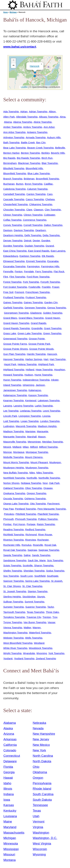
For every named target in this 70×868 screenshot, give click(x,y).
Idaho (7, 783)
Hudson (29, 375)
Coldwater (50, 215)
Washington (41, 833)
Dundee (46, 240)
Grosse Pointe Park (39, 344)
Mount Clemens (34, 457)
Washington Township (15, 633)
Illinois (8, 789)
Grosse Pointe (37, 339)
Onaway (48, 488)
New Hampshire (44, 734)
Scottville (28, 565)
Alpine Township (43, 122)
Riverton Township (13, 540)
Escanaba (53, 261)
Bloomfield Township (15, 173)
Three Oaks (52, 612)
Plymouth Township (26, 519)
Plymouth (9, 519)
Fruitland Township (14, 297)
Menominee (34, 442)
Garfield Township (13, 308)
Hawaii (8, 778)
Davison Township (24, 230)
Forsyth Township (50, 282)
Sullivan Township (13, 602)
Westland (39, 643)
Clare (29, 210)
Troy (55, 617)
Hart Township (58, 359)
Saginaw (32, 550)
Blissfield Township (14, 168)
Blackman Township (29, 163)
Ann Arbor (49, 127)
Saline (27, 555)
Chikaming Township (41, 204)
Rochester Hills (12, 545)
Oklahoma (40, 772)
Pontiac (7, 524)
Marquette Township (14, 437)
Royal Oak (50, 545)
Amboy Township (33, 127)
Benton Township (31, 153)
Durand (50, 246)
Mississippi (11, 849)
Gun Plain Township (14, 354)
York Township (56, 653)
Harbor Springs (34, 359)
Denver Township (13, 240)
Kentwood (31, 400)
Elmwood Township (14, 261)
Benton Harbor (11, 153)
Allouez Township (49, 117)
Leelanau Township (31, 411)
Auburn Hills (54, 137)
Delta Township (51, 235)
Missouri (9, 854)
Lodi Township (11, 421)
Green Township (52, 333)
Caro (50, 194)
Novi (45, 483)
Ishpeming (28, 385)
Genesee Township (35, 308)
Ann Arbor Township (14, 132)
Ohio (36, 767)
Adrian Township (38, 111)
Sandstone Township (15, 560)
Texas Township (35, 612)
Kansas (9, 805)
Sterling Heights (12, 597)
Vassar (52, 622)
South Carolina (43, 794)
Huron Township (12, 380)
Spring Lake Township (37, 581)
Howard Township (13, 375)
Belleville (60, 148)
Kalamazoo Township (15, 395)
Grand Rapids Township (17, 328)
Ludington (9, 426)
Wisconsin (40, 849)
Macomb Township (26, 426)
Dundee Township (13, 246)
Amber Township (13, 127)
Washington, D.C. (45, 838)
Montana (10, 860)
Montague (19, 452)
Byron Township (34, 184)
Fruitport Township (36, 297)
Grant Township (53, 328)
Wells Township (34, 638)
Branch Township (13, 179)
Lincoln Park (10, 416)
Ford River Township (38, 277)
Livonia (46, 416)
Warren (37, 628)
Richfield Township (14, 534)
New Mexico (41, 745)
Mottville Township (13, 457)
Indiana (9, 794)
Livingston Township (30, 416)
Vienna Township (13, 628)
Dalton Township (53, 225)
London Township (50, 421)
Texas (37, 811)
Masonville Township (15, 442)
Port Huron (19, 524)
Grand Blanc (10, 318)
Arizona (9, 734)
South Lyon (27, 576)
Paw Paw (8, 509)
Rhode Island (42, 789)
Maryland (10, 827)
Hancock (35, 66)
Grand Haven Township (16, 323)
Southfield (40, 576)
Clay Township (53, 210)
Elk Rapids (48, 256)
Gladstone (36, 313)
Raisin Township (46, 524)
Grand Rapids (39, 323)
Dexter (36, 240)
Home (6, 12)
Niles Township (45, 473)
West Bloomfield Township (18, 643)
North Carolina (43, 756)
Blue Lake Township (39, 173)
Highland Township (14, 369)
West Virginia (42, 843)
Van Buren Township (35, 622)
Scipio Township (12, 565)
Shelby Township (13, 571)
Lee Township (11, 411)
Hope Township (44, 369)
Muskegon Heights (14, 468)
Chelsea (50, 199)
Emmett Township (36, 261)
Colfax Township (12, 220)
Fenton (19, 271)
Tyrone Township (13, 622)
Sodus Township (55, 571)
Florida (8, 767)
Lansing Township (23, 406)
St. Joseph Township (15, 591)
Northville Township (49, 478)
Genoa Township (57, 308)
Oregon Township (36, 493)
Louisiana (10, 816)
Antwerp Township (37, 132)
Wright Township (12, 653)
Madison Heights (47, 426)
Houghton (60, 369)
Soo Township (11, 576)
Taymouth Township (14, 612)
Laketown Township (49, 400)
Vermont (39, 821)
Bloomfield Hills (34, 168)
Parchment (53, 504)
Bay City (41, 142)
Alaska (8, 728)
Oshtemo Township (35, 499)
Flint (6, 277)
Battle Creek (28, 142)
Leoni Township (52, 411)
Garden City (51, 302)
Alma (63, 117)
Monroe (8, 452)
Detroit (28, 240)
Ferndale (29, 271)
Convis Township (13, 225)
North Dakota (42, 761)
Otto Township (38, 504)
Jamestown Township (15, 390)
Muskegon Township (37, 468)
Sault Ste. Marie (37, 560)
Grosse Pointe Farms (15, 344)
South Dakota (42, 800)
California (10, 745)
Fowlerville (34, 287)
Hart (46, 359)
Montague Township (37, 452)
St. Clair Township (32, 586)
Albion (52, 111)
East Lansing (58, 251)
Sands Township (41, 555)
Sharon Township (44, 565)
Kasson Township (38, 395)
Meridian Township (53, 442)
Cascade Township (14, 199)
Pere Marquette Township (52, 509)
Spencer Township (13, 581)
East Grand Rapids (39, 251)
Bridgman (29, 179)
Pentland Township (26, 509)
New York (39, 750)
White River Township (15, 648)
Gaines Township (13, 302)
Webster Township (13, 638)
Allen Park (9, 117)
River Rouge (45, 534)
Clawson (39, 210)
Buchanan (9, 184)
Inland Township (12, 385)
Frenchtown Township (38, 292)
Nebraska (39, 723)
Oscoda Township (13, 499)
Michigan (13, 12)
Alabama (10, 723)
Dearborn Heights (13, 235)
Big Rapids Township (28, 158)
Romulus (27, 545)
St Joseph (57, 581)
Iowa (7, 800)
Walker (27, 628)
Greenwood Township (15, 339)
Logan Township (30, 421)
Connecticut (12, 756)
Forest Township (12, 282)
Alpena (8, 122)
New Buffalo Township (16, 473)
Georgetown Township (16, 313)
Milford (34, 447)
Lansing (8, 406)
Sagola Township (13, 555)
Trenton (47, 617)
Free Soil (8, 292)
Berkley (45, 153)
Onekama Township (14, 493)
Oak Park (54, 483)
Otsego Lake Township (16, 504)
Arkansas (10, 739)
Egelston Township (30, 256)
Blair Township (50, 163)
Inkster (55, 380)
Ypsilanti (8, 658)
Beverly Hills (58, 153)
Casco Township (35, 199)
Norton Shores (11, 483)
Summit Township (34, 602)
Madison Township (14, 431)
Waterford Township (40, 633)
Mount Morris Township (16, 462)
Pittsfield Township (26, 514)
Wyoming (42, 653)
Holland (30, 369)
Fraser (56, 287)
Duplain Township (34, 246)
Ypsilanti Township (24, 658)
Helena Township (27, 364)
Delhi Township (33, 235)
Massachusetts (14, 833)
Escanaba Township (14, 266)
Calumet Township (37, 189)
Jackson (40, 385)
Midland (17, 447)
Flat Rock (59, 271)
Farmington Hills (50, 266)
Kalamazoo (35, 390)
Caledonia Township (14, 189)
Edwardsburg (11, 256)
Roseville (38, 545)
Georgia (9, 772)
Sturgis (41, 597)
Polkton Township (48, 519)
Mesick (7, 447)
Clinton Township (13, 215)
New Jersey (41, 739)
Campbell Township (14, 194)
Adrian (24, 111)
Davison (8, 230)
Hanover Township (14, 359)
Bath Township (11, 142)
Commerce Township (35, 220)
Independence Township (36, 380)
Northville (32, 478)
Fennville (8, 271)
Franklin (46, 287)
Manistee (30, 431)
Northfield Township (14, 478)
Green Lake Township (30, 333)
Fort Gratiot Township (15, 287)
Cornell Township (33, 225)
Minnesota (11, 843)
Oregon (38, 778)
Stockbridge (29, 597)
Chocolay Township (14, 210)
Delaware (10, 761)
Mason (42, 437)
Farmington (33, 266)
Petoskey (9, 514)
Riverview (31, 540)
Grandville (37, 328)
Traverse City (34, 617)
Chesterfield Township (16, 204)
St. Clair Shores (12, 586)
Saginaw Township (49, 550)
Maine (8, 821)
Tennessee (40, 805)
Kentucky (10, 811)
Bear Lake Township (15, 148)
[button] (35, 72)
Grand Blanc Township (31, 318)
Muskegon (55, 462)
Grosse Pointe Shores (16, 349)
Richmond (31, 534)
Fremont (19, 292)
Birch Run (47, 158)
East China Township (15, 251)
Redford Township (35, 529)
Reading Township (13, 529)
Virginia (38, 827)
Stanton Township (38, 591)
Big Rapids (9, 158)
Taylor (51, 607)
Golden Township (53, 313)
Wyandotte (29, 653)
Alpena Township (23, 122)
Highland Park (46, 364)
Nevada (38, 728)
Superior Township (36, 607)
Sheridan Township (34, 571)
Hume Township (43, 375)
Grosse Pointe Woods (41, 349)
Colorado (10, 750)
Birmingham (10, 163)
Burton (20, 184)
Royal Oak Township (15, 550)
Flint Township (17, 277)
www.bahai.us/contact (20, 47)
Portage (31, 524)
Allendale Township (27, 117)
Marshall (32, 437)
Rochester (43, 540)
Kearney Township (13, 400)
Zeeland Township (46, 658)
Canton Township (36, 194)
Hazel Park (10, 364)
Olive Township (34, 488)
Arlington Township (14, 137)
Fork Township (31, 282)
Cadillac (48, 184)
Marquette (43, 431)
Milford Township (48, 447)
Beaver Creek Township (41, 148)
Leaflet (24, 87)
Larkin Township (44, 406)
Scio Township (55, 560)
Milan (26, 447)
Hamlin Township (36, 354)
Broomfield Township (48, 179)
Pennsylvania (42, 783)
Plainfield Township (48, 514)
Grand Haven (53, 318)
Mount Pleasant (39, 462)
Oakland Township (13, 488)
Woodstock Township (41, 648)
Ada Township (11, 111)
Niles (32, 473)
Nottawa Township (31, 483)
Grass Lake (10, 333)
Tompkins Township (14, 617)
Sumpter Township (14, 607)
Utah (36, 816)
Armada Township (36, 137)
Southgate (53, 576)
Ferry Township (44, 271)
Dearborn (41, 230)
